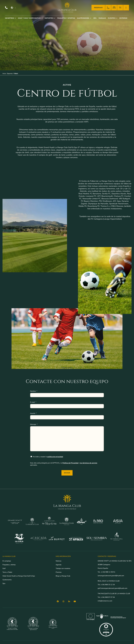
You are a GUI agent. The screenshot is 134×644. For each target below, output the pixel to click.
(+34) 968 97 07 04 (108, 597)
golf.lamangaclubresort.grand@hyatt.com (113, 588)
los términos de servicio (89, 463)
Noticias (59, 561)
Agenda (59, 565)
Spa (4, 583)
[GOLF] (108, 8)
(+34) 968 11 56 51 (108, 572)
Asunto (33, 413)
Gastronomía (7, 580)
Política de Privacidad (70, 463)
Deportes (10, 74)
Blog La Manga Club (63, 576)
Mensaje (33, 424)
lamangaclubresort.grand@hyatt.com (111, 576)
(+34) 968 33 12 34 (108, 585)
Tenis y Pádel (7, 572)
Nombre (33, 391)
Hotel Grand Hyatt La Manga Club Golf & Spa (19, 576)
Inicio (4, 74)
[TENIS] (126, 8)
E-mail (33, 402)
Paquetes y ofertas (9, 565)
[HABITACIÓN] (114, 8)
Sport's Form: (67, 368)
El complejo (7, 561)
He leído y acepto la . (48, 457)
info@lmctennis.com (105, 601)
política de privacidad (55, 457)
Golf (4, 568)
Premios (59, 572)
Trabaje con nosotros (63, 568)
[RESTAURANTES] (120, 8)
